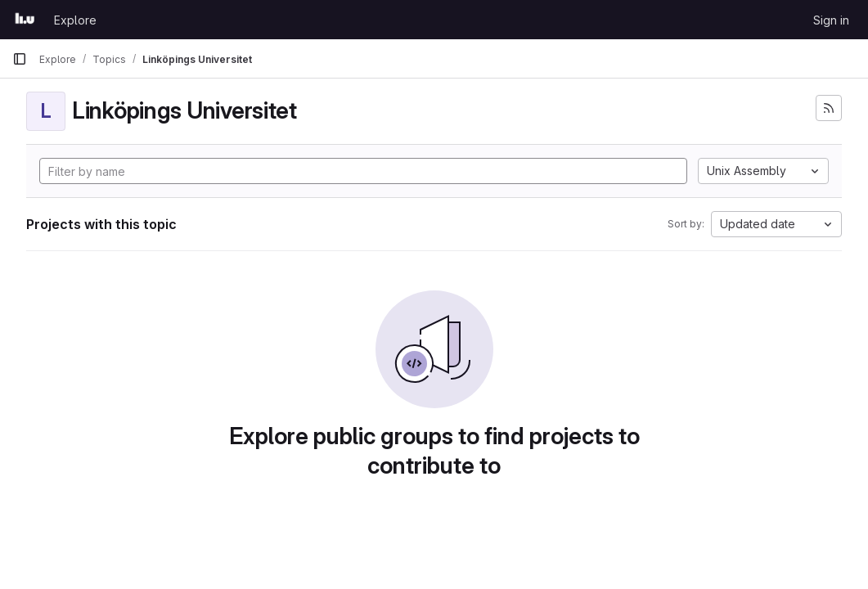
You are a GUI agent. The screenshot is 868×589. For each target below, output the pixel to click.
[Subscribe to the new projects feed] (829, 108)
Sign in (831, 20)
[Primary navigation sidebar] (20, 59)
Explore (75, 20)
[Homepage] (25, 20)
